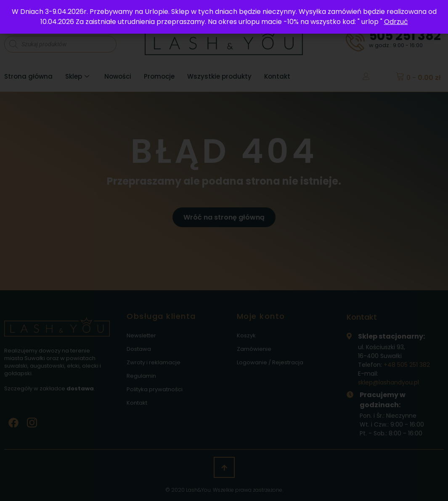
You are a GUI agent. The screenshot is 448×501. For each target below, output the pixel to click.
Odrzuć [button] (396, 22)
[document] (224, 250)
